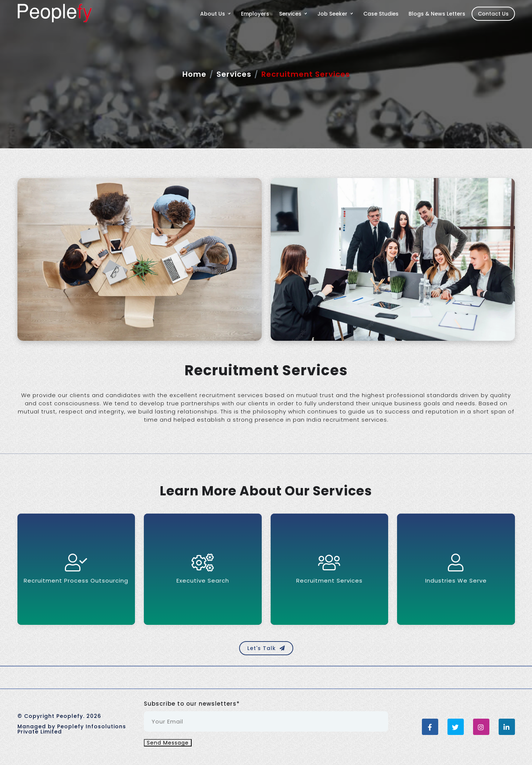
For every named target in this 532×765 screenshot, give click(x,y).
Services (234, 74)
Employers (255, 14)
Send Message (168, 743)
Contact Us (493, 14)
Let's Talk (266, 648)
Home (194, 74)
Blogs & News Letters (437, 14)
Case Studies (381, 14)
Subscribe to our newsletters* (192, 704)
